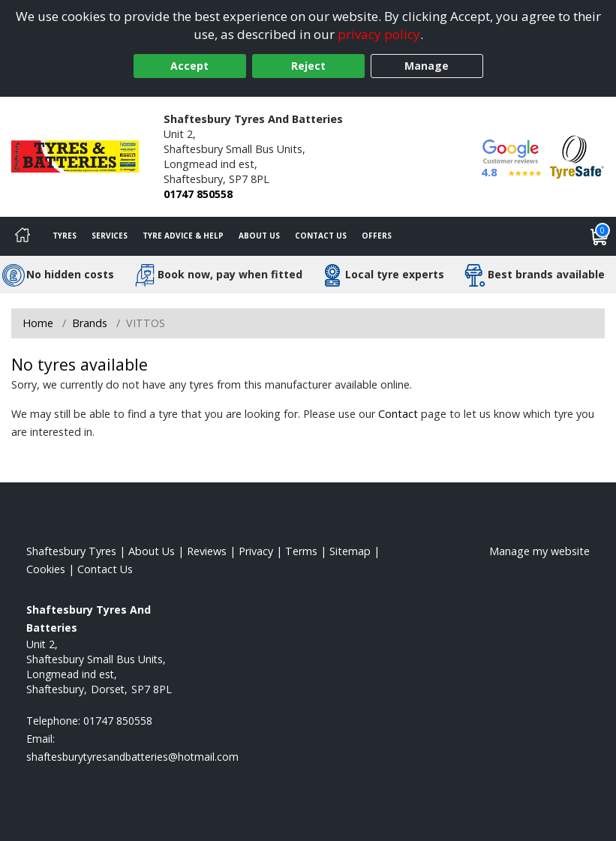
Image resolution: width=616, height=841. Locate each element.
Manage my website (539, 551)
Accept (189, 66)
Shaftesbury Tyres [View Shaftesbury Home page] (71, 551)
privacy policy (379, 34)
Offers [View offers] (377, 236)
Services (110, 236)
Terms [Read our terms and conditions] (301, 551)
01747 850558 (198, 194)
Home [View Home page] (38, 323)
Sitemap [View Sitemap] (350, 551)
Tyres (65, 236)
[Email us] (132, 757)
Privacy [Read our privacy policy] (256, 551)
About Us (259, 236)
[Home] (23, 236)
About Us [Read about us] (152, 551)
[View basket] (599, 236)
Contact (398, 414)
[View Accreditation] (577, 156)
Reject (308, 66)
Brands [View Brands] (90, 323)
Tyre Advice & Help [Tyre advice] (183, 236)
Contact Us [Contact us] (321, 236)
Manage (427, 66)
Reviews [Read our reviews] (207, 551)
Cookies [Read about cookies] (46, 569)
